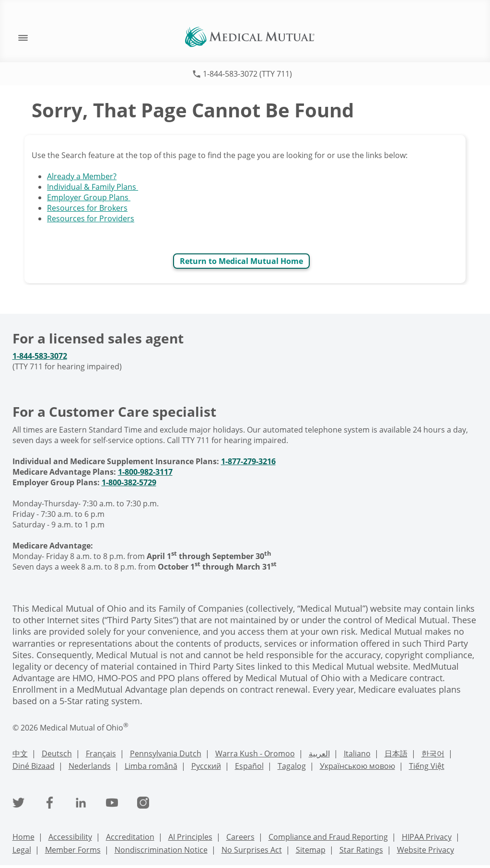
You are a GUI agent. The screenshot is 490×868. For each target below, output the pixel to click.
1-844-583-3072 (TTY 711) (247, 74)
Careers (240, 837)
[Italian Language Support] (357, 755)
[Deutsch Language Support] (57, 755)
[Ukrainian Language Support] (357, 767)
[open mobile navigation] (18, 37)
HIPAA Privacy (427, 837)
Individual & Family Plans (93, 187)
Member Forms (73, 850)
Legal (22, 850)
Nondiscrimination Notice (161, 850)
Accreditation (130, 837)
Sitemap (311, 850)
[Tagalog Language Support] (292, 767)
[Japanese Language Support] (396, 755)
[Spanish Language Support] (249, 767)
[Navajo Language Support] (34, 767)
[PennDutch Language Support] (166, 755)
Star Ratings (361, 850)
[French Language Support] (101, 755)
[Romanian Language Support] (151, 767)
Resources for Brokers (87, 208)
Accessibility (70, 837)
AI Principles (190, 837)
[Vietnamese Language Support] (427, 767)
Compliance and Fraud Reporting (328, 837)
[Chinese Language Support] (20, 755)
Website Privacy (426, 850)
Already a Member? (82, 176)
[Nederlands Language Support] (90, 767)
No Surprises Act (252, 850)
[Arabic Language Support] (319, 755)
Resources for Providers (91, 218)
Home (23, 837)
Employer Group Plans (89, 197)
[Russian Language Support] (206, 767)
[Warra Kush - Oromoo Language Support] (255, 755)
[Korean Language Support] (433, 755)
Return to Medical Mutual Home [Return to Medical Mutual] (241, 261)
